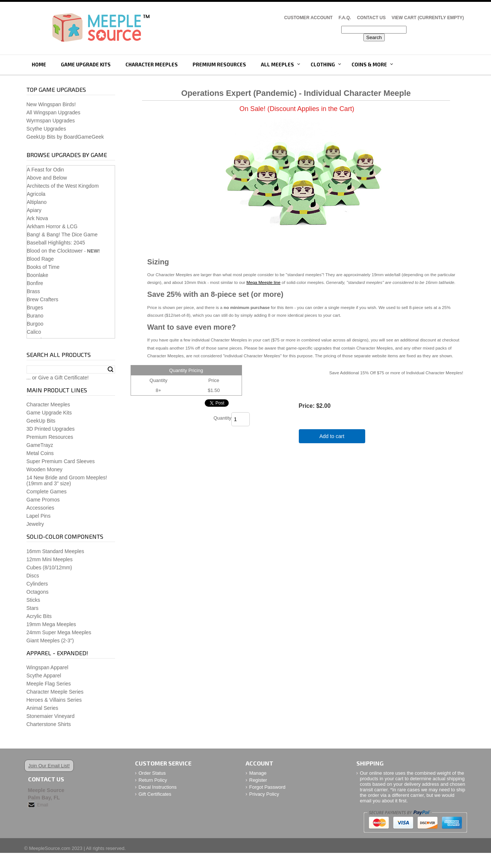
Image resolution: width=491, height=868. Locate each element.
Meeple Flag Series (49, 684)
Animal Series (42, 708)
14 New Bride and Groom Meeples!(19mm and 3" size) (67, 480)
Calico (34, 332)
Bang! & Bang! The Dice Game (62, 235)
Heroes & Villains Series (54, 700)
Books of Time (43, 267)
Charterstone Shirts (49, 724)
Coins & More (369, 65)
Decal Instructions (158, 787)
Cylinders (37, 584)
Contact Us (371, 18)
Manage (258, 773)
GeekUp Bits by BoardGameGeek (65, 137)
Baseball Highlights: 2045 (56, 243)
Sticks (33, 600)
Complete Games (47, 492)
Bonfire (35, 283)
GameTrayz (40, 445)
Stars (33, 608)
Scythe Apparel (44, 676)
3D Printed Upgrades (51, 429)
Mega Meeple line (263, 282)
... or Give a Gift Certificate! (58, 378)
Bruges (35, 308)
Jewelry (35, 524)
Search (110, 369)
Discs (33, 576)
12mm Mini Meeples (50, 559)
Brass (34, 291)
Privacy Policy (264, 794)
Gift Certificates (155, 794)
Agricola (36, 194)
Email (43, 805)
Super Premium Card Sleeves (61, 461)
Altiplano (37, 202)
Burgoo (35, 324)
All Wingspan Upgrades (53, 112)
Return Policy (153, 780)
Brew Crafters (43, 299)
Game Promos (43, 500)
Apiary (34, 210)
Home (39, 65)
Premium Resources (219, 65)
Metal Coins (40, 453)
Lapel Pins (39, 516)
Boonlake (38, 275)
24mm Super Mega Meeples (59, 632)
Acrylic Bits (39, 616)
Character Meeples (152, 65)
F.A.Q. (345, 18)
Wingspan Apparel (48, 667)
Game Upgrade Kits (86, 65)
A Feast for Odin (46, 170)
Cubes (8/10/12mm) (49, 567)
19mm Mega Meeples (51, 624)
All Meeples (277, 65)
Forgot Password (267, 787)
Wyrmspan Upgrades (51, 121)
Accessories (40, 508)
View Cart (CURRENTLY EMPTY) (428, 18)
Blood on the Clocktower (55, 251)
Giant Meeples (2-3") (50, 640)
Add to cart (332, 436)
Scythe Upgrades (46, 129)
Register (258, 780)
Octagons (38, 592)
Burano (35, 316)
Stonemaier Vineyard (51, 716)
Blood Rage (40, 259)
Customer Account (308, 18)
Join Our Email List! (49, 766)
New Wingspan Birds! (51, 104)
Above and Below (47, 178)
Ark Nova (38, 218)
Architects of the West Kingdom (63, 186)
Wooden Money (45, 469)
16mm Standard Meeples (55, 551)
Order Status (152, 773)
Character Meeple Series (55, 692)
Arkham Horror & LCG (52, 226)
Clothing (323, 65)
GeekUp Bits (41, 421)
